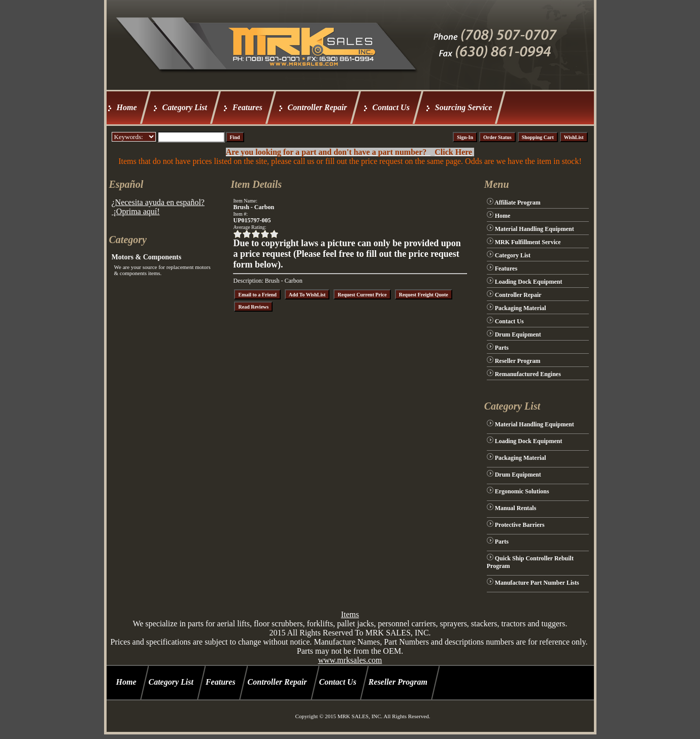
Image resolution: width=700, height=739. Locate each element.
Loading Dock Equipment (529, 282)
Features (247, 107)
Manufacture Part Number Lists (537, 583)
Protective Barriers (520, 525)
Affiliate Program (518, 203)
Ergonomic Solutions (522, 491)
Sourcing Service (463, 107)
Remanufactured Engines (528, 374)
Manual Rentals (516, 508)
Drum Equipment (518, 334)
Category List (185, 107)
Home (127, 107)
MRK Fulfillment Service (528, 242)
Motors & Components (147, 257)
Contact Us (391, 107)
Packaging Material (521, 308)
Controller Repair (318, 107)
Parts (502, 348)
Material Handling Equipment (535, 229)
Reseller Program (518, 361)
